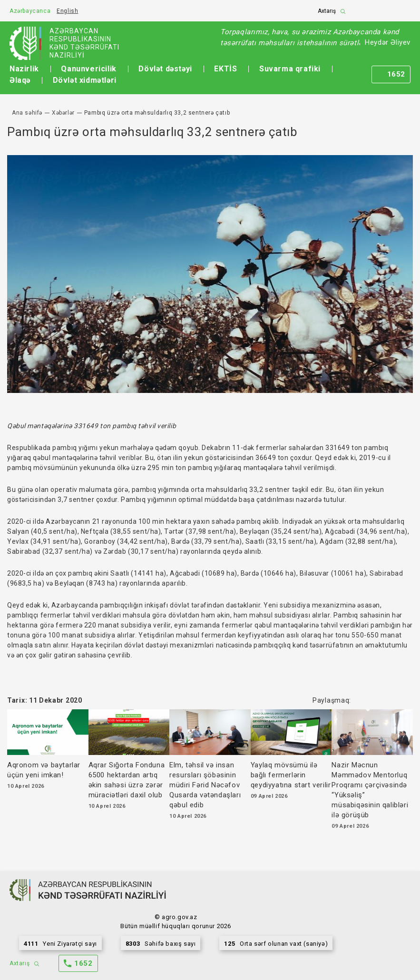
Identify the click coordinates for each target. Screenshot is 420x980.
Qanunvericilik (88, 69)
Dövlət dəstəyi (165, 69)
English (67, 11)
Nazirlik (24, 69)
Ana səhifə (27, 113)
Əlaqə (20, 80)
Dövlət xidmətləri (85, 80)
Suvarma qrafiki (290, 69)
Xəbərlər (63, 113)
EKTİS (225, 69)
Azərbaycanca (30, 11)
